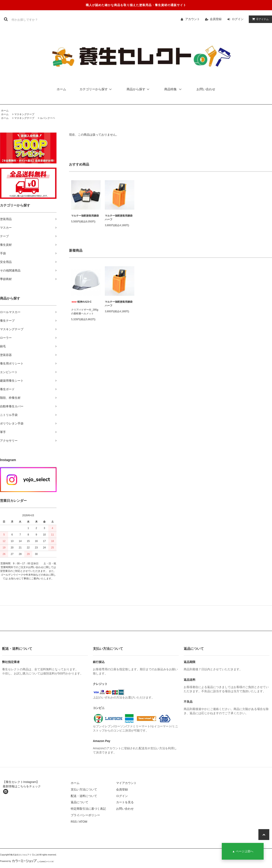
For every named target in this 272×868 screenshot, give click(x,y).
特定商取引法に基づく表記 (88, 809)
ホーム (61, 89)
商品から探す (139, 89)
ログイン (238, 19)
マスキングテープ (24, 114)
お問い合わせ (206, 89)
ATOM (83, 822)
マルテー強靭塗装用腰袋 (85, 216)
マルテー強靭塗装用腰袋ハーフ (119, 218)
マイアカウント (126, 783)
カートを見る (125, 802)
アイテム (259, 19)
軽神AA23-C (81, 302)
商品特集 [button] (174, 89)
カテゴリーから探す (96, 89)
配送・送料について (84, 796)
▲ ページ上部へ (243, 851)
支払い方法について (84, 789)
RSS (74, 822)
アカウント (192, 19)
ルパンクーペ (47, 118)
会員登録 (216, 19)
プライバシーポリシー (85, 815)
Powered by (27, 861)
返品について (80, 802)
